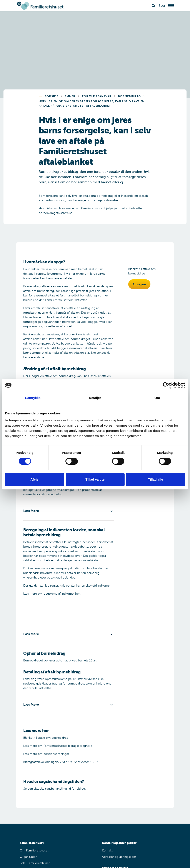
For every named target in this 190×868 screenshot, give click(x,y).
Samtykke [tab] (33, 398)
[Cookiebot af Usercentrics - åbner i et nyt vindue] (166, 385)
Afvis (34, 479)
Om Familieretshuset (34, 850)
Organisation (29, 857)
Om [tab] (157, 398)
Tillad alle (156, 479)
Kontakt (107, 850)
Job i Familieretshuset (35, 863)
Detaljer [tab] (95, 398)
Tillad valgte (95, 479)
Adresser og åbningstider (119, 857)
